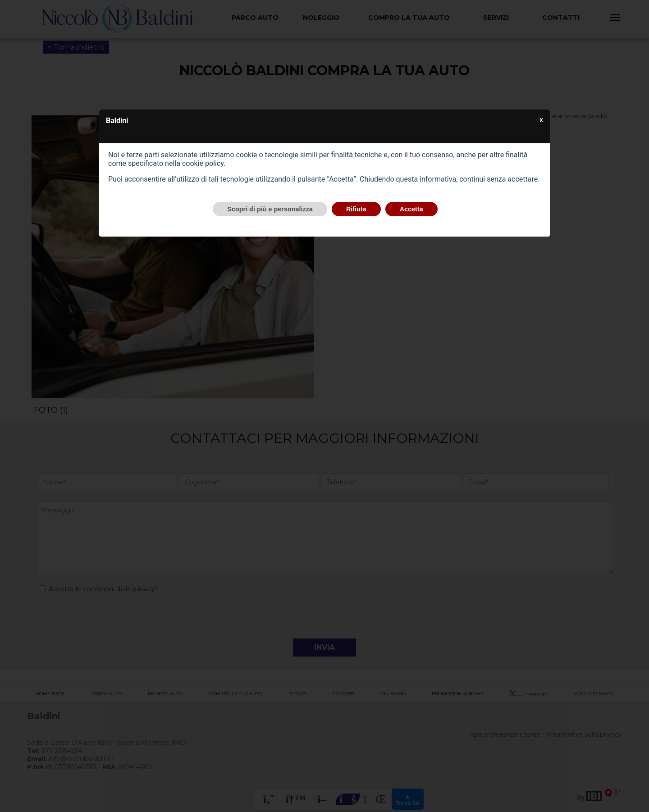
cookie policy (203, 163)
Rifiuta (356, 209)
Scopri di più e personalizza (270, 209)
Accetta (411, 209)
